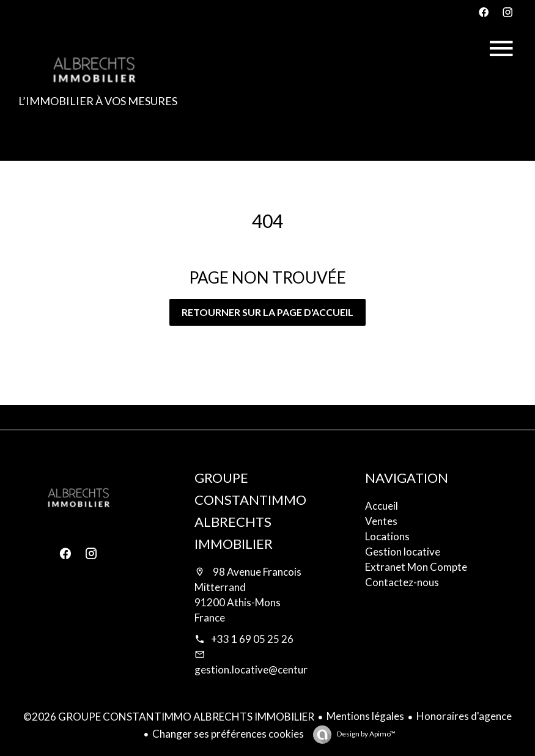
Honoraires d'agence (464, 716)
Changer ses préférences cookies (228, 734)
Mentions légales (365, 716)
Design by (366, 734)
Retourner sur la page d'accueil (267, 312)
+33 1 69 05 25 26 (252, 639)
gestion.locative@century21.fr (265, 670)
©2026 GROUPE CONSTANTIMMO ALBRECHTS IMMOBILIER (169, 717)
